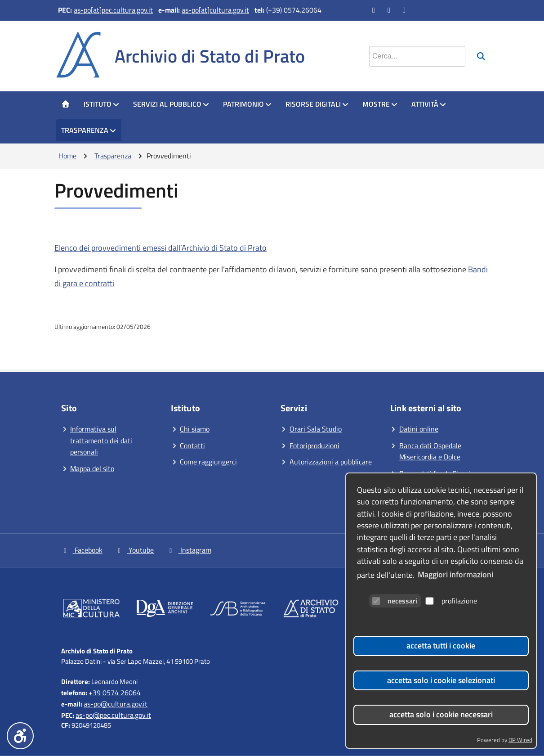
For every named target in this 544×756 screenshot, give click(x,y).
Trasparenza (89, 130)
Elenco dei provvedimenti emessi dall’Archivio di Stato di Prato (161, 248)
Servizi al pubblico (171, 104)
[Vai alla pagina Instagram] (405, 10)
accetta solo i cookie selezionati (441, 680)
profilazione (451, 601)
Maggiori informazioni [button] (455, 574)
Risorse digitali (317, 104)
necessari (395, 601)
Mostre (380, 104)
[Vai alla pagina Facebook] (375, 10)
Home (67, 156)
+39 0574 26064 (115, 693)
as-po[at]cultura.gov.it (215, 10)
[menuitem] (66, 104)
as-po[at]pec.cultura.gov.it (113, 10)
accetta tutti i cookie (441, 646)
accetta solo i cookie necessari (441, 714)
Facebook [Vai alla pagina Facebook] (82, 550)
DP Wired (520, 740)
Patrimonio (247, 104)
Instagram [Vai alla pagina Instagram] (189, 550)
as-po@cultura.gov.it (116, 704)
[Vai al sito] (91, 610)
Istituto (102, 104)
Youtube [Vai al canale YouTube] (135, 550)
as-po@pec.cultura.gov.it (113, 715)
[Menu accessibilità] (20, 736)
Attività (429, 104)
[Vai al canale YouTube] (390, 10)
